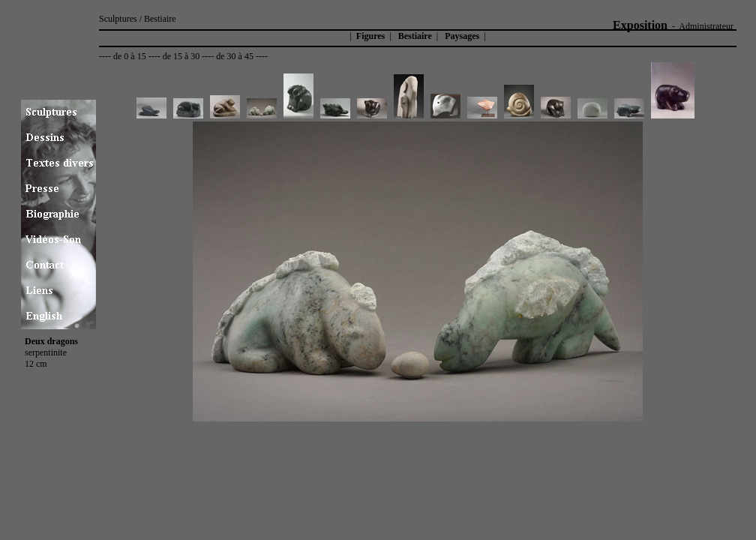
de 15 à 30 (181, 56)
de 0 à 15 (130, 56)
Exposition (640, 25)
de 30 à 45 (235, 56)
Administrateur (706, 26)
